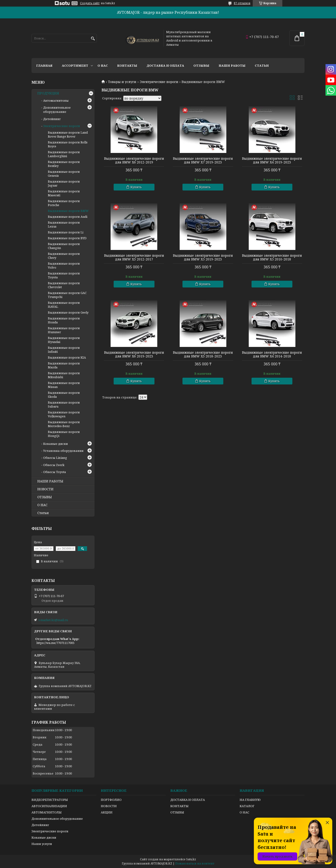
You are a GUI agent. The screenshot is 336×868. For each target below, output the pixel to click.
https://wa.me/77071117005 (55, 643)
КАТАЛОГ (247, 806)
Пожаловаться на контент (195, 863)
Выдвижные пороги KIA (67, 357)
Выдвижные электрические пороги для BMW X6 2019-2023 (134, 354)
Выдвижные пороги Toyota (64, 275)
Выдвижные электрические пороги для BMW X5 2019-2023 (203, 257)
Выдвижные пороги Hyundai (64, 340)
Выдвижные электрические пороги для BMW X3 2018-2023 (203, 354)
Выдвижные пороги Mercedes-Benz (64, 424)
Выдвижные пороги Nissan (64, 385)
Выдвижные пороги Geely (68, 312)
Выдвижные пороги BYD (67, 238)
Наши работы (232, 66)
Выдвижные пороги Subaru (64, 404)
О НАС (42, 505)
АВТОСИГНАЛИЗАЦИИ (49, 806)
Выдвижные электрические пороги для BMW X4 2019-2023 (272, 160)
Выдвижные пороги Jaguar (64, 183)
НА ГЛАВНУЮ (250, 800)
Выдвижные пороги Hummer (64, 330)
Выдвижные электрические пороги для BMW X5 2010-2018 (272, 257)
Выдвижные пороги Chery (64, 256)
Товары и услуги (122, 82)
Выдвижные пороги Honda (64, 320)
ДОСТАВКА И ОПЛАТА (188, 800)
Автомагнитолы (56, 100)
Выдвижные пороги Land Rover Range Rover (68, 134)
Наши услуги (42, 844)
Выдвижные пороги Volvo (64, 265)
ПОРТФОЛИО (111, 800)
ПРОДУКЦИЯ (48, 93)
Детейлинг (52, 119)
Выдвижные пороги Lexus (64, 224)
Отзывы (201, 66)
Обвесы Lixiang (55, 458)
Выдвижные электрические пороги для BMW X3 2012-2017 (134, 257)
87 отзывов (242, 3)
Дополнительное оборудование (57, 110)
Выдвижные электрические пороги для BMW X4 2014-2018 (272, 354)
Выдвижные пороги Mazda (64, 365)
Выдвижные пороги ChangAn (64, 246)
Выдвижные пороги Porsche (64, 203)
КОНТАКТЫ (179, 806)
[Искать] (93, 39)
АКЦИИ (107, 812)
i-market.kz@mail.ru (53, 620)
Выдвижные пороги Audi (68, 217)
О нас (103, 66)
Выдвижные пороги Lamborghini (64, 154)
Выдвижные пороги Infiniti (64, 350)
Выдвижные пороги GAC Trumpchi (67, 295)
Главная (44, 66)
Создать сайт (90, 3)
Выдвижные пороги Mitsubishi (64, 375)
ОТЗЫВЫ (45, 497)
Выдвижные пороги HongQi (64, 434)
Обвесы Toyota (54, 472)
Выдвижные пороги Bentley (64, 164)
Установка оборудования (63, 451)
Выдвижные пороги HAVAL (64, 305)
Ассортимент (75, 66)
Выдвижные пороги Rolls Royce (68, 144)
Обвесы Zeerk (54, 465)
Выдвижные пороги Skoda (64, 395)
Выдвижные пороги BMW (68, 211)
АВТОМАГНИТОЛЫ (47, 812)
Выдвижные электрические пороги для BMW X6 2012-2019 (134, 160)
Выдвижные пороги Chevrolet (64, 285)
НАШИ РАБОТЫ (50, 481)
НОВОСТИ (45, 489)
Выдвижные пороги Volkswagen (64, 414)
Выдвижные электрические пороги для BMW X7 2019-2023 (203, 160)
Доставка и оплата (165, 66)
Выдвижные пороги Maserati (64, 193)
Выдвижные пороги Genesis (64, 174)
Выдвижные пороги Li (66, 232)
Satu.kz (191, 859)
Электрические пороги (159, 82)
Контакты (127, 66)
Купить (136, 187)
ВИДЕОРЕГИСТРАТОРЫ (50, 800)
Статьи (262, 66)
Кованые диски (56, 444)
